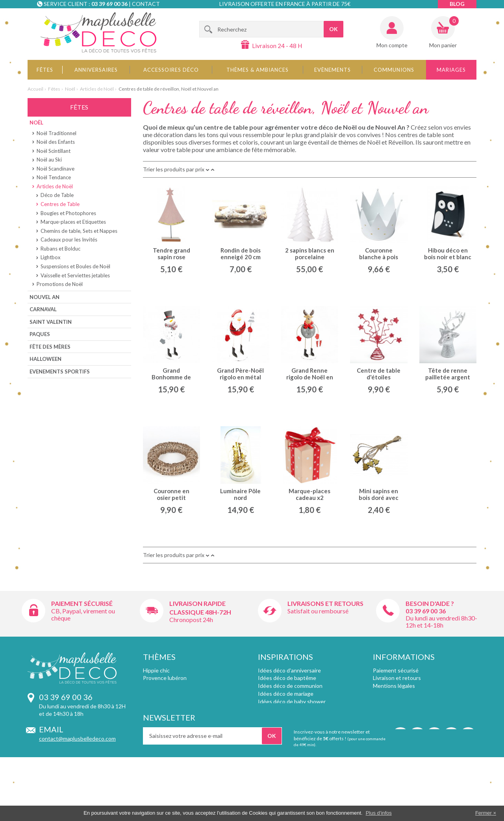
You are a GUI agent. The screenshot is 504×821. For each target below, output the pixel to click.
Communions (394, 70)
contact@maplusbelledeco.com (77, 738)
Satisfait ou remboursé (318, 611)
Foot (149, 701)
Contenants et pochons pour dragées (304, 725)
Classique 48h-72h (200, 612)
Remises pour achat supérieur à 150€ (418, 717)
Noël (70, 89)
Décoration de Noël (282, 733)
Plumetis (154, 717)
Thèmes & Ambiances (258, 70)
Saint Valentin (51, 322)
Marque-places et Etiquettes (73, 222)
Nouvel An (44, 297)
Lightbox (51, 257)
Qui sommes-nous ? (397, 701)
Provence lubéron (165, 678)
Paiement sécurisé (82, 603)
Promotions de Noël (60, 284)
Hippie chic (156, 670)
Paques (40, 334)
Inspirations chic (163, 694)
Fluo (148, 733)
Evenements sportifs (60, 371)
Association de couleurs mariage (298, 709)
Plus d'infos (379, 813)
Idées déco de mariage (286, 694)
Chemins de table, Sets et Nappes (79, 231)
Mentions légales (394, 686)
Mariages (451, 70)
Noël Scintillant (54, 151)
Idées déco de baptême (287, 678)
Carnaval (43, 309)
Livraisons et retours (325, 603)
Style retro (156, 686)
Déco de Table (57, 195)
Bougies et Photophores (68, 213)
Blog (457, 4)
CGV (379, 694)
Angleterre (157, 740)
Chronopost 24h (191, 619)
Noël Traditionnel (57, 133)
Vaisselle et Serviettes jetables (75, 275)
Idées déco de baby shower (292, 701)
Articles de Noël (97, 89)
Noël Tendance (54, 177)
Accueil (35, 89)
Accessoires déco (171, 70)
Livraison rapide (197, 603)
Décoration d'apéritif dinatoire (295, 740)
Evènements (333, 70)
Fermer (484, 813)
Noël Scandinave (56, 169)
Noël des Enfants (56, 142)
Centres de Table (60, 204)
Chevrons (155, 725)
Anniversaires (96, 70)
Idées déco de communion (290, 686)
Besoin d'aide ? (430, 603)
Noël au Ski (49, 160)
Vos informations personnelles (410, 725)
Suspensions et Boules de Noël (75, 266)
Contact (146, 4)
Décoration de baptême (287, 717)
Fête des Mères (50, 347)
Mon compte (392, 45)
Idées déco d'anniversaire (289, 670)
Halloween (45, 359)
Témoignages (390, 709)
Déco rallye (157, 709)
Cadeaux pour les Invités (69, 240)
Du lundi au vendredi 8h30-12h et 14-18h (441, 621)
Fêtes (45, 70)
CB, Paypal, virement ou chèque (83, 614)
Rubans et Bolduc (60, 249)
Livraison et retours (397, 678)
